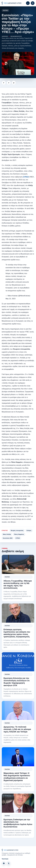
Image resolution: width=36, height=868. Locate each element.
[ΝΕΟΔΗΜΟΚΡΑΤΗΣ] (11, 3)
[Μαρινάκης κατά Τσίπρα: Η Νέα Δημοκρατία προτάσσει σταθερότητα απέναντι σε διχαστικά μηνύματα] (18, 757)
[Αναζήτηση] (28, 3)
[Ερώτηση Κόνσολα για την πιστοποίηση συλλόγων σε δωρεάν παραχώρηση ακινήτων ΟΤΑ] (18, 662)
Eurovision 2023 (8, 538)
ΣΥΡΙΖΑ (26, 177)
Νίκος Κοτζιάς (7, 534)
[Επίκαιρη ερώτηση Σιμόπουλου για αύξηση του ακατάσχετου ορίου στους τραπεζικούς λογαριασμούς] (18, 613)
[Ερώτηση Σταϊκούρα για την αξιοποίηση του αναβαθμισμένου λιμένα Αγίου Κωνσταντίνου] (18, 803)
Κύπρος (29, 530)
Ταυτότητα (5, 859)
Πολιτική (5, 10)
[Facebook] (4, 863)
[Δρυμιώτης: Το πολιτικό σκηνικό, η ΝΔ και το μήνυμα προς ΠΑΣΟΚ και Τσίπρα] (18, 710)
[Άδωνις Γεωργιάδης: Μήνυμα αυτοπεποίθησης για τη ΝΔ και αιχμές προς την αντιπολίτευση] (18, 564)
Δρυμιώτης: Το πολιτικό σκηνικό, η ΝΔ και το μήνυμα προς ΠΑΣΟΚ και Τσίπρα (17, 729)
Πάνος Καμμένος (19, 534)
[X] (9, 863)
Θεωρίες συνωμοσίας (17, 530)
